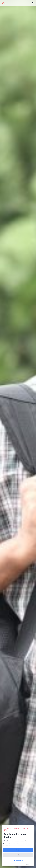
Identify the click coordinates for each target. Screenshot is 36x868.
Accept (18, 850)
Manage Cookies (18, 860)
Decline (18, 855)
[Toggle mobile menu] (33, 3)
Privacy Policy (29, 864)
